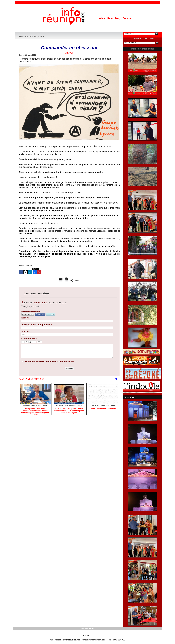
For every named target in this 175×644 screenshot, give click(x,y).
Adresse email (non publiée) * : (37, 325)
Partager (75, 280)
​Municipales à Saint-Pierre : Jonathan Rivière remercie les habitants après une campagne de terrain (35, 411)
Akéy (102, 18)
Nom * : (25, 318)
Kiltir (110, 18)
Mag (118, 18)
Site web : (26, 332)
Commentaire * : (30, 339)
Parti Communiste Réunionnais (103, 409)
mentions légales (87, 628)
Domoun (127, 18)
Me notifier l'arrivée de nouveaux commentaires (49, 361)
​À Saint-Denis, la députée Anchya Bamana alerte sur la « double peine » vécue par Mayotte (69, 411)
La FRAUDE (129, 397)
